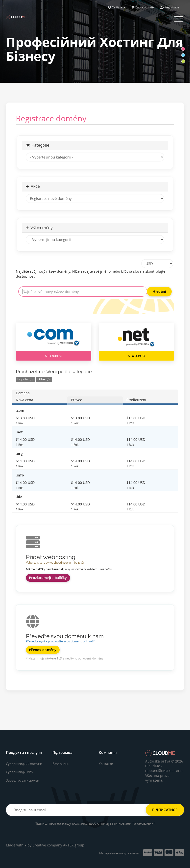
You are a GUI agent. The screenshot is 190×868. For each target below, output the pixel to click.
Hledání (159, 291)
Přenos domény (43, 650)
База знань (61, 764)
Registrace (170, 7)
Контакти (106, 764)
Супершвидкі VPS (19, 772)
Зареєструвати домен (23, 780)
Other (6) (44, 379)
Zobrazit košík (143, 7)
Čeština (117, 7)
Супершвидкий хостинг (24, 764)
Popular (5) (25, 379)
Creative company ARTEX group (58, 845)
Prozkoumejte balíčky (48, 578)
